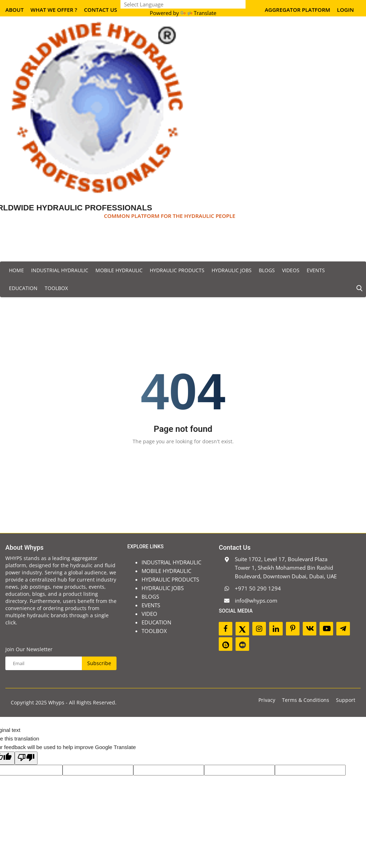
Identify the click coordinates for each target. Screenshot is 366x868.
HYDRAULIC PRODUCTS (170, 579)
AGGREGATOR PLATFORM (298, 10)
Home (16, 270)
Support (346, 700)
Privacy (267, 700)
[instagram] (259, 629)
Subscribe (99, 663)
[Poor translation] (26, 758)
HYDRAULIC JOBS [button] (232, 270)
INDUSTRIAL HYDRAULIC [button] (60, 270)
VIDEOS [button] (291, 270)
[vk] (310, 629)
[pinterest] (293, 629)
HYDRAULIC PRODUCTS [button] (177, 270)
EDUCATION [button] (23, 288)
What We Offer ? (54, 10)
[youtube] (326, 629)
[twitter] (242, 629)
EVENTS (151, 605)
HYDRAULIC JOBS (163, 588)
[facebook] (226, 629)
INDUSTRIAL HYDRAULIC (171, 562)
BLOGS (150, 597)
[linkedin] (276, 629)
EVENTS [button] (316, 270)
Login (345, 10)
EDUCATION (156, 622)
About (14, 10)
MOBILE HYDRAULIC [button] (119, 270)
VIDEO (149, 614)
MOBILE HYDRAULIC (166, 571)
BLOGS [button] (267, 270)
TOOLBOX (56, 288)
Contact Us (101, 10)
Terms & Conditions (306, 700)
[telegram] (343, 629)
